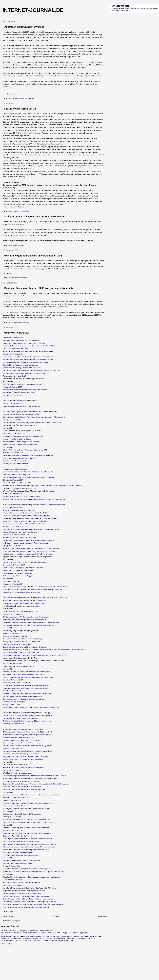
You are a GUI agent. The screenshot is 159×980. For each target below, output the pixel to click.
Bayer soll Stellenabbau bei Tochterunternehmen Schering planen (27, 516)
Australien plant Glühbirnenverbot (24, 27)
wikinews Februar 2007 (18, 333)
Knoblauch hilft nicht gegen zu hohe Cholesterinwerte (22, 368)
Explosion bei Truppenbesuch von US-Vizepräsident (22, 340)
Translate (18, 940)
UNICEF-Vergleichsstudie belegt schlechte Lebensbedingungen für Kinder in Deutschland (35, 587)
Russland (42, 933)
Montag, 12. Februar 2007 (12, 633)
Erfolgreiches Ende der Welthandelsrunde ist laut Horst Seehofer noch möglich (31, 795)
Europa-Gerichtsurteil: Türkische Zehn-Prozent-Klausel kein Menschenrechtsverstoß (33, 904)
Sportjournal (71, 938)
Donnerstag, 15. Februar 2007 (14, 565)
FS (2, 944)
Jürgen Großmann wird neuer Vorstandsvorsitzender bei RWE (25, 450)
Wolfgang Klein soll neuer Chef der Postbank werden (35, 217)
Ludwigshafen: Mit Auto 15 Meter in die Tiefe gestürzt (22, 814)
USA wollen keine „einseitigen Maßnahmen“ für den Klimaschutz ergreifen (30, 847)
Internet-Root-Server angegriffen (15, 702)
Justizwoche (81, 936)
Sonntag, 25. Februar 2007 (13, 395)
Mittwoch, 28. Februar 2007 (14, 338)
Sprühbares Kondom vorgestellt (14, 461)
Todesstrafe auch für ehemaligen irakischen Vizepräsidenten (25, 620)
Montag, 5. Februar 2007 (12, 800)
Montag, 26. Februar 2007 (12, 387)
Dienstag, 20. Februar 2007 (13, 480)
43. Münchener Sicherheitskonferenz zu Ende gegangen (23, 639)
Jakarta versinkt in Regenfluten (14, 806)
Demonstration (14, 211)
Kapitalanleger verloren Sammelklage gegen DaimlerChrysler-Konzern (28, 554)
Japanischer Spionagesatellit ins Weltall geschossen (22, 406)
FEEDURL (9, 944)
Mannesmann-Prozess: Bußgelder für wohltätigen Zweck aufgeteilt (27, 735)
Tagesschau (84, 933)
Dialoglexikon (63, 940)
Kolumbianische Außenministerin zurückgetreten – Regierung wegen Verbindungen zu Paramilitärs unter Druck (43, 486)
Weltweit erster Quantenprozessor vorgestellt (19, 510)
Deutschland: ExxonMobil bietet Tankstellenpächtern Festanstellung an (28, 357)
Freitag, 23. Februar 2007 (12, 420)
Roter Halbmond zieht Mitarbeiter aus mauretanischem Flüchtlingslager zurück (31, 529)
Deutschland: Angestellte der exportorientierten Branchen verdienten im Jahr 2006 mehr (35, 776)
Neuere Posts (8, 916)
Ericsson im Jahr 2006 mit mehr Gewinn (17, 836)
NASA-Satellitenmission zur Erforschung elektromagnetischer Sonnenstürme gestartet (34, 505)
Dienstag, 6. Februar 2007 (12, 770)
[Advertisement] (21, 962)
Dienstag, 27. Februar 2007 (13, 354)
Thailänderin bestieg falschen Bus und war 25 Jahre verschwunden (27, 721)
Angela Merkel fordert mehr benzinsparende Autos (21, 653)
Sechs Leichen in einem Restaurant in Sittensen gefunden (24, 789)
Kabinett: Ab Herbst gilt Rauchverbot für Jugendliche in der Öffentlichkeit (29, 346)
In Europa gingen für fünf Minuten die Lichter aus (21, 855)
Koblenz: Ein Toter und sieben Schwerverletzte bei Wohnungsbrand (27, 672)
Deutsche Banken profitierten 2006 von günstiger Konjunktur (39, 288)
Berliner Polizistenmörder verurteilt (15, 464)
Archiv (13, 207)
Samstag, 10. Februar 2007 (13, 680)
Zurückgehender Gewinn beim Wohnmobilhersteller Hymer (24, 699)
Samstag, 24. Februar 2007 (13, 403)
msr (20, 211)
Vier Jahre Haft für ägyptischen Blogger (17, 439)
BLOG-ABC (27, 940)
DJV (11, 933)
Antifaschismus (6, 936)
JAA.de (128, 10)
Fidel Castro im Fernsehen (13, 880)
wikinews (31, 98)
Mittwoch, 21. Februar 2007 (13, 453)
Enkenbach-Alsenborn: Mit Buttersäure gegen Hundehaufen (25, 603)
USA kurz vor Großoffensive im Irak (16, 765)
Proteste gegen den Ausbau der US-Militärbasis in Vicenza (24, 524)
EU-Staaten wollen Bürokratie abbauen (17, 483)
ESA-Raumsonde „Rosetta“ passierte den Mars (20, 401)
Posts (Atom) (16, 921)
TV (90, 933)
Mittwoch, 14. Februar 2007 (13, 584)
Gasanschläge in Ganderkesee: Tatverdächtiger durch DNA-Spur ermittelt (29, 844)
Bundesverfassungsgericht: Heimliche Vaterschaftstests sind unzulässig (29, 625)
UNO (24, 211)
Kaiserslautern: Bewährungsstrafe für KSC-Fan (20, 658)
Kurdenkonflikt (16, 938)
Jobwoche (64, 936)
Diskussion (22, 207)
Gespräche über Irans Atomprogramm (17, 475)
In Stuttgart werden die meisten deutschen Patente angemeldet (26, 543)
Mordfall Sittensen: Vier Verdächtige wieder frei (20, 444)
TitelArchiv (34, 931)
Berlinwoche (17, 936)
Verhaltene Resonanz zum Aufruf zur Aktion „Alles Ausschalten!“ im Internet (30, 888)
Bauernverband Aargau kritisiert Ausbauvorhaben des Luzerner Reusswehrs (30, 412)
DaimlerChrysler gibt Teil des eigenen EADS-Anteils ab (23, 696)
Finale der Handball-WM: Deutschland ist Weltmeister (22, 787)
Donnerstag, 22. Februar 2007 (14, 434)
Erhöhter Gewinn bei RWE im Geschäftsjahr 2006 (21, 414)
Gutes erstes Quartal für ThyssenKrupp (17, 576)
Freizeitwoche (39, 936)
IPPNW (75, 933)
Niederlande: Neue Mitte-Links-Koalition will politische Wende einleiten (28, 751)
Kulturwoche (5, 938)
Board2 (46, 940)
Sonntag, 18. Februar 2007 (13, 507)
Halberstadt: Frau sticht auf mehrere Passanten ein (21, 861)
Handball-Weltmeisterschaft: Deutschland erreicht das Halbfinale (26, 907)
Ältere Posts (102, 916)
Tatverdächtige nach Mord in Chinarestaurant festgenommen (25, 743)
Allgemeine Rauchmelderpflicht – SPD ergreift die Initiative (24, 891)
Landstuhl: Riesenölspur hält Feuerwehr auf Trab (21, 611)
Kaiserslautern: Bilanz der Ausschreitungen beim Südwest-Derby (26, 850)
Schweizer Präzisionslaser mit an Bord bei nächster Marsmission (26, 685)
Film (154, 9)
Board (39, 940)
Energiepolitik (14, 98)
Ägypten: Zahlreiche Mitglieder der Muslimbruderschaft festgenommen (28, 557)
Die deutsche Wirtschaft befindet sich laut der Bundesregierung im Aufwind (30, 902)
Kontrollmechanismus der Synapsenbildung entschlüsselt (24, 379)
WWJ (149, 9)
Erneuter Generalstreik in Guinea (15, 636)
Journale (73, 936)
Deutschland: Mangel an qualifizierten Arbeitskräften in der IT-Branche (28, 472)
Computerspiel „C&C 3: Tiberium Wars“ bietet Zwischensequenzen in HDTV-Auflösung (34, 417)
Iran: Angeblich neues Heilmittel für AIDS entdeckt (21, 781)
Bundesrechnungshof (30, 933)
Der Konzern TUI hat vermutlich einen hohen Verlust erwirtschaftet (27, 896)
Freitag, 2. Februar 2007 (12, 866)
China (49, 933)
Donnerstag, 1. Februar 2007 (13, 885)
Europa (12, 278)
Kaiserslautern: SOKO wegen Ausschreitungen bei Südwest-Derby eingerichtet (31, 707)
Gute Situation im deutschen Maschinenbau (19, 570)
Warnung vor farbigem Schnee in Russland (18, 852)
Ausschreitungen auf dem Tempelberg (17, 683)
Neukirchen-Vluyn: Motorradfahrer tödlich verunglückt (22, 893)
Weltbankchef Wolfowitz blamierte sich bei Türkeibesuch (23, 729)
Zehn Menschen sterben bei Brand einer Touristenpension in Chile (27, 820)
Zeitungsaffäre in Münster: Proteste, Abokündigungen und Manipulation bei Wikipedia (34, 872)
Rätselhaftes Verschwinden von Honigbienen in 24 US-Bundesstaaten (28, 360)
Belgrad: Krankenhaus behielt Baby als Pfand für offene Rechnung (27, 694)
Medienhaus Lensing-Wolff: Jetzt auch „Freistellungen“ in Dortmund (27, 833)
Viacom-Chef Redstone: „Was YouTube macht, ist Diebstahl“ (25, 521)
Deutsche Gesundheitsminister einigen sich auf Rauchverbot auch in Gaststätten (32, 423)
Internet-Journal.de (33, 10)
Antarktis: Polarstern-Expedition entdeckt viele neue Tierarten (25, 390)
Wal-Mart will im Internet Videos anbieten (18, 773)
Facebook (53, 940)
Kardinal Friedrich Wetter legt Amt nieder (18, 863)
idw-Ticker (4, 933)
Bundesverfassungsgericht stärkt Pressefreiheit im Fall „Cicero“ (26, 362)
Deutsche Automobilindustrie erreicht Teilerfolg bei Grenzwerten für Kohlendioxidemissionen (36, 784)
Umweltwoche (23, 98)
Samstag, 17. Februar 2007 (13, 527)
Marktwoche (27, 938)
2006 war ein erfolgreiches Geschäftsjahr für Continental (23, 436)
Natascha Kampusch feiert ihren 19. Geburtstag (20, 532)
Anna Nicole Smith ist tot (12, 691)
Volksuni (91, 938)
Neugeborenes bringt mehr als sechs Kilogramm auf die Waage (26, 757)
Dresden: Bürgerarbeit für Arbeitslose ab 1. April (20, 488)
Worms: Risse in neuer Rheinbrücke (16, 535)
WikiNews (142, 9)
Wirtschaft (24, 278)
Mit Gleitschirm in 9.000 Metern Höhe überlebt (20, 538)
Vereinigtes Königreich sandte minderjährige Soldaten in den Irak (26, 809)
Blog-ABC (115, 9)
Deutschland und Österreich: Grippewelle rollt (19, 425)
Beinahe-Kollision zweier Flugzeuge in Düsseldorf (21, 754)
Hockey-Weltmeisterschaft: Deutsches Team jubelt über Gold (25, 513)
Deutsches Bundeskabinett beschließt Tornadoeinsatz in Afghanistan (28, 746)
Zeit (70, 933)
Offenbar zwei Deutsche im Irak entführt (17, 644)
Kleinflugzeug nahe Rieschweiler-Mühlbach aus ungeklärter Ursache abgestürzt (32, 548)
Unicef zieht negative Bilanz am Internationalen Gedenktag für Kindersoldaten (31, 622)
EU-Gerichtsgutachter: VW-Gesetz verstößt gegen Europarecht (26, 617)
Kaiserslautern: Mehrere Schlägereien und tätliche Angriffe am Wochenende (30, 778)
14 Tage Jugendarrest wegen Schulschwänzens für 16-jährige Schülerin (29, 732)
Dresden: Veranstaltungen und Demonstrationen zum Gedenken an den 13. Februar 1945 (35, 598)
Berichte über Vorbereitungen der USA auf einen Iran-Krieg (24, 373)
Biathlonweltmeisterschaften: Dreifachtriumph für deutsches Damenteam (29, 677)
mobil (71, 940)
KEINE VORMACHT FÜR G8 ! (21, 109)
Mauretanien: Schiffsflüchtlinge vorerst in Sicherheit (21, 592)
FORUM (123, 9)
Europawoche (28, 936)
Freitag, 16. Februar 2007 (12, 546)
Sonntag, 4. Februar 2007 (12, 817)
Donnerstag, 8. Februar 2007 (13, 724)
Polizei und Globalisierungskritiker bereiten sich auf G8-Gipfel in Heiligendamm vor (33, 590)
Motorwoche (37, 938)
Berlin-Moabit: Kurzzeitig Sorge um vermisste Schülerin (23, 568)
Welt (27, 211)
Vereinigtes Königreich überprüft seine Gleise (19, 392)
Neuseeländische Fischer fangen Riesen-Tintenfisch (22, 442)
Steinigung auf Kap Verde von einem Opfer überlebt (22, 642)
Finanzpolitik (13, 245)
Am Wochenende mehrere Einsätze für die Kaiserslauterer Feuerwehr (28, 803)
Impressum (132, 9)
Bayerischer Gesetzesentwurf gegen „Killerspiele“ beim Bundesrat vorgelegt (30, 518)
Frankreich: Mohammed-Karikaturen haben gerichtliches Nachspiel (27, 713)
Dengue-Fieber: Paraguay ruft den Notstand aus (20, 365)
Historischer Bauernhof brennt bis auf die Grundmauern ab (24, 768)
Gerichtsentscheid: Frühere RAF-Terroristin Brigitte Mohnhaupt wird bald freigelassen (34, 661)
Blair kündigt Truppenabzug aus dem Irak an (19, 458)
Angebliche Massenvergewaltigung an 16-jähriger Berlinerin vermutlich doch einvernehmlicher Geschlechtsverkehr (44, 650)
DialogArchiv (24, 931)
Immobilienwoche (93, 936)
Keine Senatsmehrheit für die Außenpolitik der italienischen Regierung (28, 455)
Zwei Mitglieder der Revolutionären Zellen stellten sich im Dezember (27, 839)
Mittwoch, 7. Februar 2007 (12, 748)
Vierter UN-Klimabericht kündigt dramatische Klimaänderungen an (27, 869)
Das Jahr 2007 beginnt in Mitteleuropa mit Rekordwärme (23, 759)
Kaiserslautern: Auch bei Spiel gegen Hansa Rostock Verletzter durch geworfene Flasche (35, 655)
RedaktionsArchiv (45, 931)
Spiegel (64, 933)
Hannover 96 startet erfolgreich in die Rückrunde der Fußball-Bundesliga (29, 822)
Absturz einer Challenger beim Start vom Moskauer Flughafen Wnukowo (29, 540)
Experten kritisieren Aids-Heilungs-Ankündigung (20, 718)
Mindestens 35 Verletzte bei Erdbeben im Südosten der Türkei (25, 688)
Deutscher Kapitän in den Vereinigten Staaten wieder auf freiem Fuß (28, 715)
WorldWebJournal (7, 940)
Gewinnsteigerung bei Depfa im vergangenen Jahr (33, 256)
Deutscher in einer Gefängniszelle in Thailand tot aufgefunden (25, 562)
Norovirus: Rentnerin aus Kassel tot (16, 798)
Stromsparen (11, 94)
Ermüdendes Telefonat (11, 581)
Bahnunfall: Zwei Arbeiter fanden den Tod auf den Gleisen (24, 674)
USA (54, 933)
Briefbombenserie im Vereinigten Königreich (19, 737)
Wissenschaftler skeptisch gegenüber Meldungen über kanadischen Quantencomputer (34, 499)
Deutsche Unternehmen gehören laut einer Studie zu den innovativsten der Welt (32, 371)
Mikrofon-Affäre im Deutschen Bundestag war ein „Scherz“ (24, 384)
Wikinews (17, 933)
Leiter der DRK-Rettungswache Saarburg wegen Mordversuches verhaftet (30, 551)
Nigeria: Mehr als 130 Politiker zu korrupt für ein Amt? (22, 740)
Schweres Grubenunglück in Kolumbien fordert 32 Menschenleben (27, 828)
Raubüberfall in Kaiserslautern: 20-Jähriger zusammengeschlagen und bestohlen (32, 877)
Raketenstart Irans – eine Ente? (14, 376)
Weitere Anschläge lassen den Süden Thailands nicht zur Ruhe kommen (29, 491)
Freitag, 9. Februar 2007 (12, 705)
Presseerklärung (49, 938)
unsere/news (14, 931)
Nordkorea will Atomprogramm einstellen (18, 573)
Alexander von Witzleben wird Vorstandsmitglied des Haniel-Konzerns (28, 351)
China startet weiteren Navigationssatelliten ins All (21, 841)
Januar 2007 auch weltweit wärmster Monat (19, 666)
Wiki (34, 940)
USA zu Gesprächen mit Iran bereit (16, 349)
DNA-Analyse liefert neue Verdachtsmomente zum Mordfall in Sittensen (29, 477)
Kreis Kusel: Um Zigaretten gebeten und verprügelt (21, 606)
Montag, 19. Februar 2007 (12, 494)
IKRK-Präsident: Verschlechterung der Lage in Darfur (22, 431)
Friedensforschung (53, 936)
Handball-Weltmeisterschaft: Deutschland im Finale (21, 882)
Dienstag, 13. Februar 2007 (13, 614)
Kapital (20, 322)
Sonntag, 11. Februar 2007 (13, 663)
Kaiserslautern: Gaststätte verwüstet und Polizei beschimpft (24, 601)
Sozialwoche (61, 938)
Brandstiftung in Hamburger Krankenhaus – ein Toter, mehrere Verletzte (29, 899)
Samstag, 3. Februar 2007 (12, 830)
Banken (9, 273)
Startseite (55, 916)
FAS (59, 933)
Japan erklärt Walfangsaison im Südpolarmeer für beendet (24, 343)
